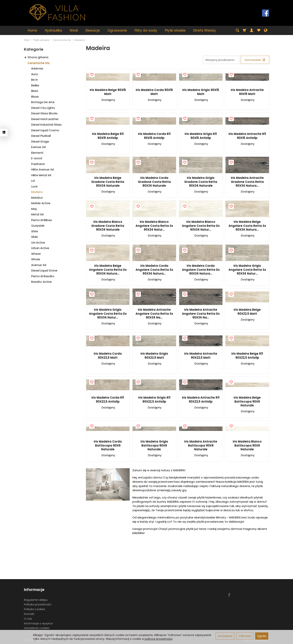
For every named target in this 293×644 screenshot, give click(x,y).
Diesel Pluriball (41, 136)
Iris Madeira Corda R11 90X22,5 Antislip (108, 399)
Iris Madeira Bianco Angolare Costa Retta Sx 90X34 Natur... (154, 226)
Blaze (35, 97)
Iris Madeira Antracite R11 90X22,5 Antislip (201, 399)
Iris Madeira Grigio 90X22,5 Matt (154, 355)
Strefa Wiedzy (205, 30)
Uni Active (38, 242)
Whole (36, 259)
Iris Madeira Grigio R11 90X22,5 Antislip (154, 399)
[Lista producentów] (221, 60)
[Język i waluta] (266, 30)
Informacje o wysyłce (38, 623)
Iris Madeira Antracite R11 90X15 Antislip (247, 136)
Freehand (38, 164)
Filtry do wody (146, 30)
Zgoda (262, 636)
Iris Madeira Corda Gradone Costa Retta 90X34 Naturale (154, 182)
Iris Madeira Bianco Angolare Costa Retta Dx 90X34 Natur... (201, 226)
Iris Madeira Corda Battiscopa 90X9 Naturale (108, 445)
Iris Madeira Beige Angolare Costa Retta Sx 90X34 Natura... (247, 226)
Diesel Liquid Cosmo (45, 130)
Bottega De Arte (43, 102)
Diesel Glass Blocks (44, 113)
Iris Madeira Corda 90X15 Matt (154, 92)
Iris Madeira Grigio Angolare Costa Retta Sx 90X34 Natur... (247, 270)
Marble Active (41, 203)
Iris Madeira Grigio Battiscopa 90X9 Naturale (154, 445)
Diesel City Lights (43, 108)
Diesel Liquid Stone (44, 270)
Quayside (38, 226)
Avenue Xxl (39, 265)
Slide (35, 237)
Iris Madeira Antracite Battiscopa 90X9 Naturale (201, 445)
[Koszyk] (245, 30)
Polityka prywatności (38, 604)
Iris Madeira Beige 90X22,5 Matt (247, 312)
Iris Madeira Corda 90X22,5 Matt (108, 355)
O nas (28, 619)
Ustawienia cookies (37, 628)
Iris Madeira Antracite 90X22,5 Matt (201, 355)
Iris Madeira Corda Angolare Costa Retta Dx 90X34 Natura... (201, 270)
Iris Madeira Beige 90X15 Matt (108, 92)
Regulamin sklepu (36, 600)
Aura (34, 74)
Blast (35, 91)
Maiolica (37, 198)
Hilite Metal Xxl (41, 175)
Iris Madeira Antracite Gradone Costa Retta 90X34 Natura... (247, 182)
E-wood (37, 158)
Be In (35, 80)
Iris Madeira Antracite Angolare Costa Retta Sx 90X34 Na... (154, 314)
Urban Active (40, 248)
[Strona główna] (57, 12)
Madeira (37, 192)
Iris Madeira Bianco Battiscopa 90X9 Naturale (247, 445)
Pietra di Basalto (43, 276)
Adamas (37, 68)
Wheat (36, 254)
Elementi (37, 153)
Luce (34, 186)
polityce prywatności (159, 639)
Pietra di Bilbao (42, 220)
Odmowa (245, 636)
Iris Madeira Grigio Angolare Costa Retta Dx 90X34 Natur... (108, 314)
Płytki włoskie (175, 30)
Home (33, 30)
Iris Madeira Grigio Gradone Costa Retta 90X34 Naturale (201, 182)
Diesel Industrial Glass (46, 125)
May (34, 209)
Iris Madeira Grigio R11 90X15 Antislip (201, 136)
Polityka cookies (35, 609)
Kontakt (29, 614)
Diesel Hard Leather (45, 119)
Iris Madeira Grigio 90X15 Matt (201, 92)
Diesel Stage (40, 141)
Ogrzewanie (117, 30)
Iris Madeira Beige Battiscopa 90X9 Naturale (247, 401)
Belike (35, 85)
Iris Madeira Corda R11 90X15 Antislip (154, 136)
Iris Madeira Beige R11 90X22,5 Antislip (247, 355)
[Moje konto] (252, 30)
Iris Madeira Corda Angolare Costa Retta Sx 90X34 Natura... (154, 270)
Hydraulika (53, 30)
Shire (35, 231)
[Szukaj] (237, 30)
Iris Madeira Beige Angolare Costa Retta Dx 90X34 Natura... (108, 270)
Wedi (74, 30)
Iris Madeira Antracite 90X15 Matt (247, 92)
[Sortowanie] (255, 60)
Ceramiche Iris (39, 63)
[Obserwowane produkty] (259, 30)
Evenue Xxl (38, 147)
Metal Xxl (37, 214)
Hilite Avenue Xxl (42, 169)
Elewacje (93, 30)
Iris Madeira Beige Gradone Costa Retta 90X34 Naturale (108, 182)
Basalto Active (41, 282)
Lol (33, 181)
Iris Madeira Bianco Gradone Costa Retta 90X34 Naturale (108, 226)
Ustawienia (225, 636)
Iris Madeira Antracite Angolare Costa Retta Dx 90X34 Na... (201, 314)
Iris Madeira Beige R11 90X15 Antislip (108, 136)
